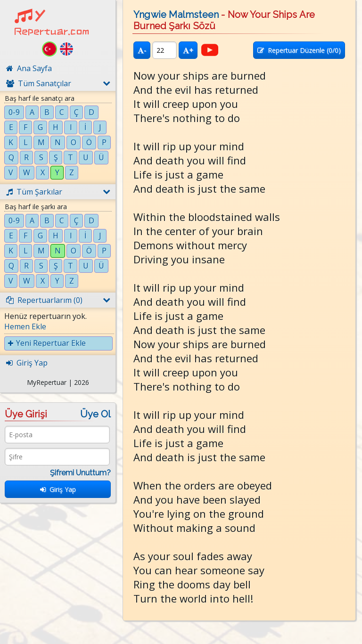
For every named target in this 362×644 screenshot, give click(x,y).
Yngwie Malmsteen (176, 15)
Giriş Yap (58, 489)
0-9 (14, 112)
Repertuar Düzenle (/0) (299, 50)
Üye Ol (95, 414)
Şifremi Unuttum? (80, 473)
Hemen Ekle (25, 326)
